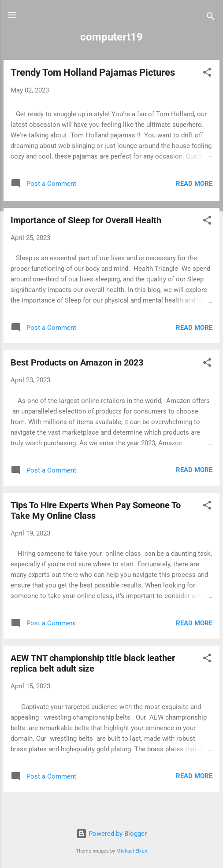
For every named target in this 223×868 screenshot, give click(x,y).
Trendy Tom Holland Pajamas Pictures (93, 72)
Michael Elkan (132, 851)
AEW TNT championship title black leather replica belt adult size (93, 663)
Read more (194, 184)
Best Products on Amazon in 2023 (77, 362)
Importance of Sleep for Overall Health (86, 220)
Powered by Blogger (111, 834)
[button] (207, 74)
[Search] (211, 18)
